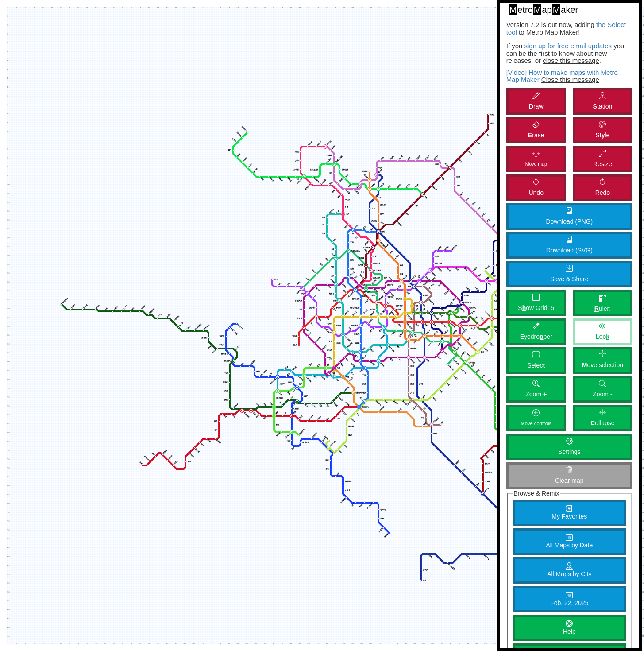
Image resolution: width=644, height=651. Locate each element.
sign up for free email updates (568, 46)
